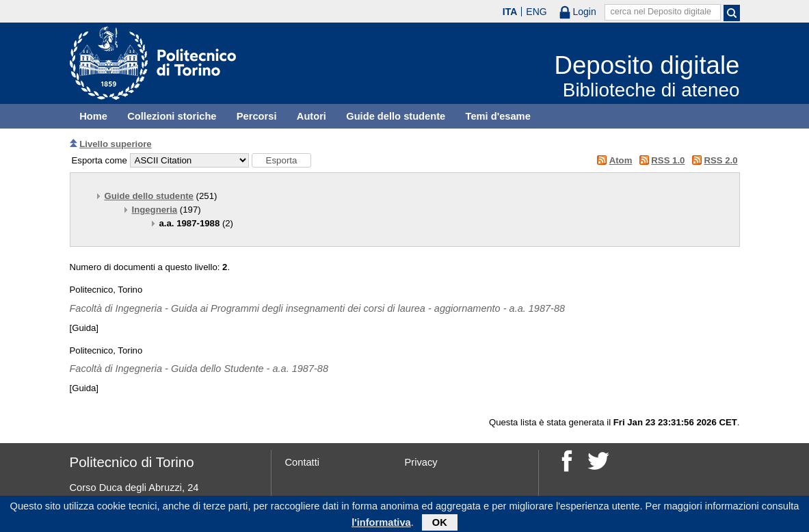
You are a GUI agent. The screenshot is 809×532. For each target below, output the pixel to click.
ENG (536, 12)
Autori (311, 116)
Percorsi (257, 116)
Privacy (421, 462)
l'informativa (381, 524)
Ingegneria (155, 210)
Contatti (303, 462)
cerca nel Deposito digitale (661, 12)
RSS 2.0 (720, 160)
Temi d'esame (498, 116)
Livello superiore (116, 144)
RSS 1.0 (668, 160)
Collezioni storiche (172, 116)
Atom (621, 160)
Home (93, 116)
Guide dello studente (396, 116)
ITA (510, 12)
